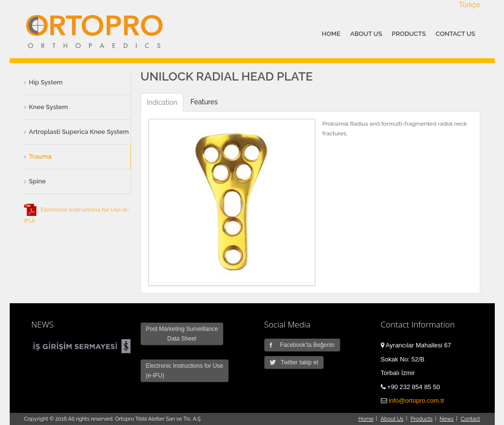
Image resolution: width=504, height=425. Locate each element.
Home (366, 419)
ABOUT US (366, 34)
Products (421, 419)
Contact (471, 419)
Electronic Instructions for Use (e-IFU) (185, 371)
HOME (331, 34)
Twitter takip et (294, 362)
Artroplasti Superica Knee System (79, 132)
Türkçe (469, 5)
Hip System (46, 82)
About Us (392, 419)
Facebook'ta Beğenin (302, 345)
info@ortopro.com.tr (416, 400)
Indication (162, 102)
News (447, 419)
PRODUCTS (409, 34)
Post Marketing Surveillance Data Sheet (182, 334)
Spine (38, 181)
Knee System (49, 107)
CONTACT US (455, 34)
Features (204, 102)
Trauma (41, 156)
